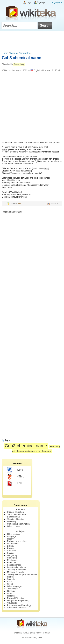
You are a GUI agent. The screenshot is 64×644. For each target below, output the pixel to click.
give (24, 152)
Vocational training (16, 519)
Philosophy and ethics (17, 541)
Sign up (41, 2)
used (18, 171)
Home (5, 53)
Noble (4, 149)
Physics (11, 548)
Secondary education (17, 514)
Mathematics (13, 544)
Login (29, 2)
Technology (12, 589)
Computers (12, 558)
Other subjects (14, 534)
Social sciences (14, 565)
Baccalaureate (14, 517)
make (9, 159)
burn (46, 168)
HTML (15, 477)
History (10, 539)
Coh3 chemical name (21, 58)
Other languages (15, 586)
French (10, 577)
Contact (47, 633)
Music (10, 593)
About (26, 633)
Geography (12, 555)
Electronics (12, 560)
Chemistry (24, 53)
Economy (11, 563)
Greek (10, 584)
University (12, 522)
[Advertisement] (32, 41)
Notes (13, 53)
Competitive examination (18, 524)
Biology (10, 546)
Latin (9, 582)
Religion (11, 596)
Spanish (11, 579)
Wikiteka (18, 633)
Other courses (14, 526)
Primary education (15, 512)
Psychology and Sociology (19, 605)
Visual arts (12, 603)
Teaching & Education (17, 570)
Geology (11, 591)
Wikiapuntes (30, 638)
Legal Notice (36, 633)
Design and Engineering (18, 601)
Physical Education (16, 598)
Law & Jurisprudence (17, 567)
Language (12, 536)
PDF (14, 484)
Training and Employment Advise (22, 574)
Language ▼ (56, 2)
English (10, 553)
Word (15, 470)
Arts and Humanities (16, 608)
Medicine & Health (15, 572)
